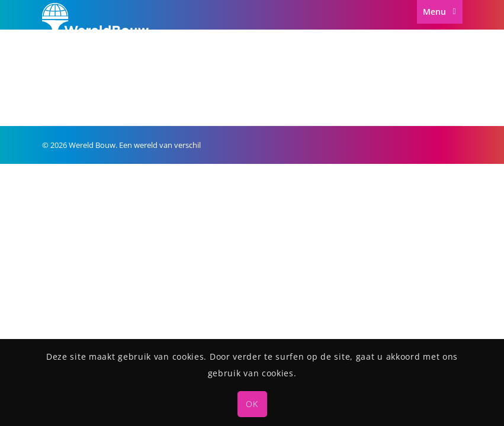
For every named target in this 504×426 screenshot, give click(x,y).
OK (252, 404)
